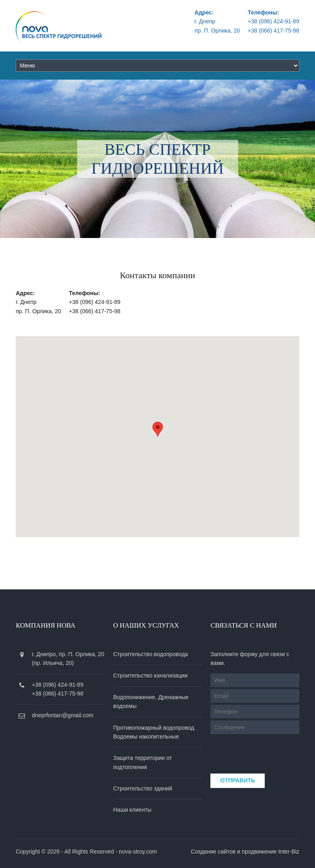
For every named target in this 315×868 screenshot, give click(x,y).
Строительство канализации (150, 675)
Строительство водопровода (150, 654)
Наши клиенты (132, 810)
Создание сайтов (213, 852)
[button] (158, 429)
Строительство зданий (143, 788)
